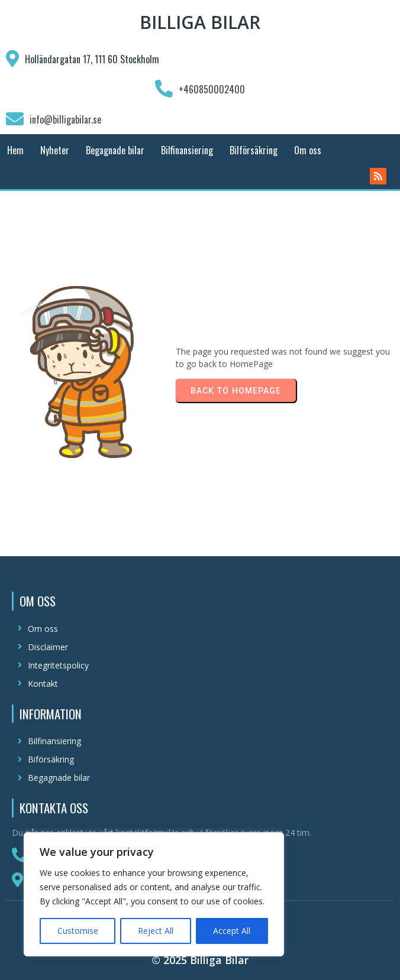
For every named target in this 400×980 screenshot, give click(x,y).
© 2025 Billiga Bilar (200, 960)
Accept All (232, 931)
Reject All (156, 931)
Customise (78, 931)
